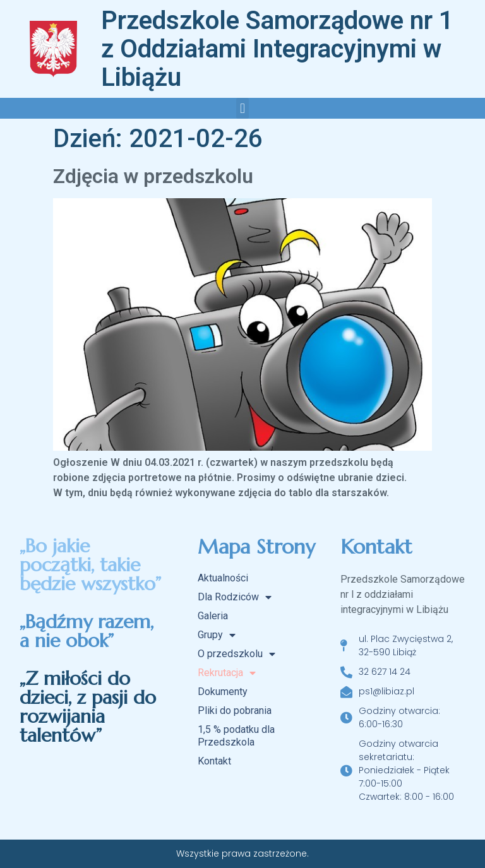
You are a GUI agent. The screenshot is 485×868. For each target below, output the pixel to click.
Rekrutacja (227, 673)
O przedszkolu (237, 654)
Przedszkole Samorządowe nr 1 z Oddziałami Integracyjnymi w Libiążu (277, 49)
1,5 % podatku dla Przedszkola (236, 736)
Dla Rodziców (235, 597)
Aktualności (223, 578)
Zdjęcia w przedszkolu (153, 176)
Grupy (217, 635)
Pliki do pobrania (235, 710)
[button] (242, 108)
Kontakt (214, 761)
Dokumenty (223, 692)
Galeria (213, 616)
